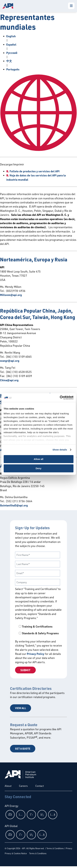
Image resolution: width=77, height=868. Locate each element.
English (11, 36)
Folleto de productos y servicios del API (35, 171)
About (8, 786)
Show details (60, 450)
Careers (23, 786)
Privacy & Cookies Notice (16, 853)
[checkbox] (38, 630)
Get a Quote (23, 749)
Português (13, 69)
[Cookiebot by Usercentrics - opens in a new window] (60, 398)
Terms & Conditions (55, 848)
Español (11, 44)
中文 (9, 61)
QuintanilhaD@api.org (14, 505)
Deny (38, 468)
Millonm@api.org (11, 295)
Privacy (69, 848)
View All (21, 708)
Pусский (12, 53)
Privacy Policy (36, 654)
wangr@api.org (10, 361)
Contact (40, 786)
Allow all (38, 459)
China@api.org (9, 380)
